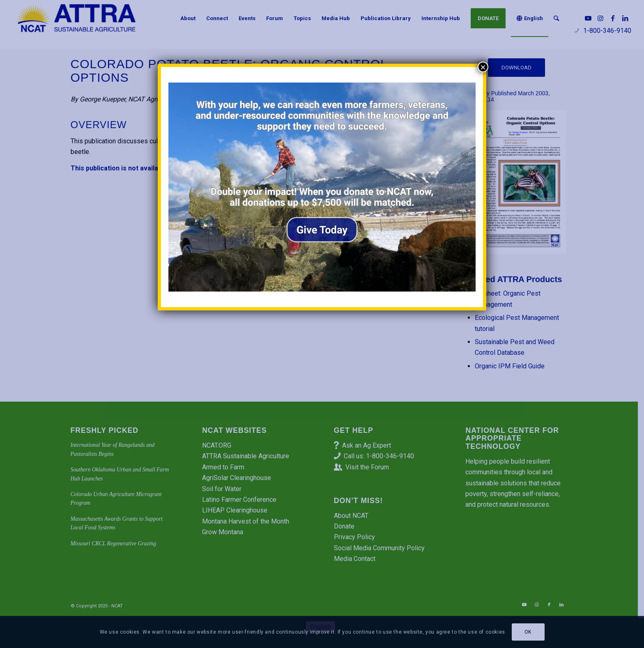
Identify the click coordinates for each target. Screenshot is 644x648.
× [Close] (483, 67)
